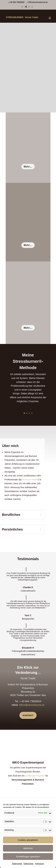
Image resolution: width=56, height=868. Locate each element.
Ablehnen (28, 848)
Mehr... (28, 167)
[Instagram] (32, 8)
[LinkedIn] (29, 8)
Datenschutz (17, 864)
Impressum (39, 864)
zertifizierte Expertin (35, 776)
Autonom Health (30, 479)
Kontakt (28, 715)
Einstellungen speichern (28, 856)
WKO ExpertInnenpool (28, 762)
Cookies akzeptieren (28, 840)
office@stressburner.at (32, 705)
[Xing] (26, 8)
